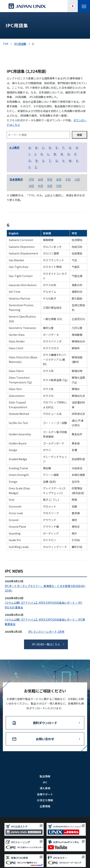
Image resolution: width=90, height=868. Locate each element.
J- (36, 154)
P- (76, 154)
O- (69, 154)
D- (50, 148)
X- (77, 161)
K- (42, 154)
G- (70, 148)
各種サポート (45, 794)
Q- (30, 161)
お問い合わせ (45, 739)
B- (37, 148)
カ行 (40, 179)
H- (77, 148)
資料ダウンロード (45, 723)
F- (64, 148)
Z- (36, 167)
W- (71, 161)
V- (64, 161)
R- (37, 161)
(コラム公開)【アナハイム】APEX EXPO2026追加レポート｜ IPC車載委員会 (45, 622)
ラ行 (50, 186)
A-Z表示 (14, 148)
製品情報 (45, 776)
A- (30, 148)
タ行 (59, 179)
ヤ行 (40, 186)
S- (44, 161)
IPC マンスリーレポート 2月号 (46, 632)
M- (55, 154)
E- (57, 148)
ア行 (31, 179)
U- (57, 161)
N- (62, 154)
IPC (45, 782)
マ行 (31, 186)
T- (50, 161)
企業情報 (45, 806)
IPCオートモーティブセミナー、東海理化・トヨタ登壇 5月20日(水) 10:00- (45, 588)
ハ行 (77, 179)
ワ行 (59, 186)
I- (30, 154)
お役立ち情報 (45, 800)
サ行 (50, 179)
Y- (30, 167)
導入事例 (45, 788)
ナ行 (68, 179)
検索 (80, 135)
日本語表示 (16, 179)
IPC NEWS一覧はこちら (46, 644)
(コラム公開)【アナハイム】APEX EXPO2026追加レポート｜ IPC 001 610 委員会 (44, 605)
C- (44, 148)
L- (49, 154)
